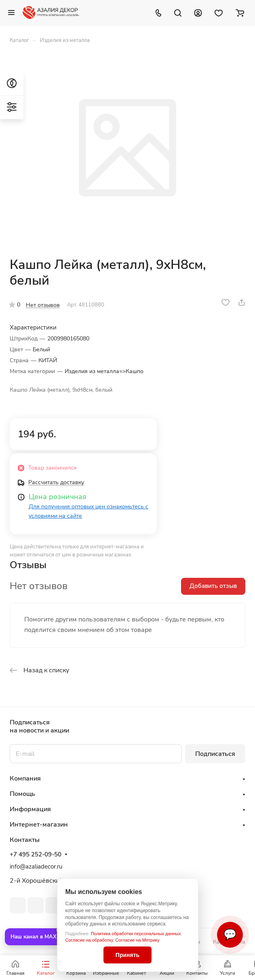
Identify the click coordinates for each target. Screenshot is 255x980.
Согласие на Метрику (137, 940)
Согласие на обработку (89, 940)
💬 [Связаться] (230, 935)
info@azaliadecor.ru (36, 867)
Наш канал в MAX (34, 937)
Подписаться (215, 754)
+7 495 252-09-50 (36, 854)
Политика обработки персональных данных (136, 934)
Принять (127, 955)
